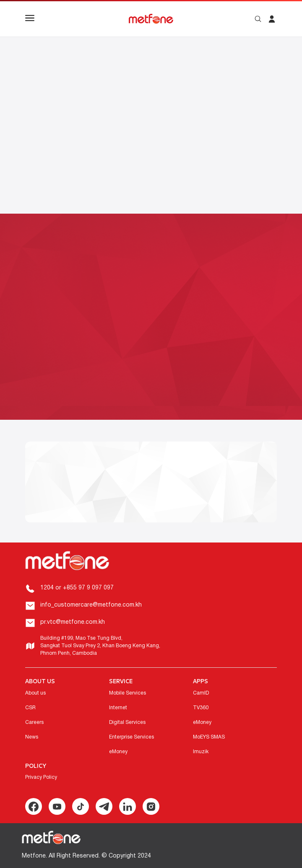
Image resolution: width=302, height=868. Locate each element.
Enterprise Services (131, 737)
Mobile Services (128, 693)
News (32, 737)
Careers (34, 722)
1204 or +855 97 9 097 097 (77, 588)
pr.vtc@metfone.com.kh (73, 622)
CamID (201, 693)
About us (35, 693)
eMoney (118, 752)
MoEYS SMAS (209, 737)
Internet (118, 708)
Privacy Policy (41, 777)
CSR (30, 708)
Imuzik (201, 752)
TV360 (201, 708)
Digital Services (127, 722)
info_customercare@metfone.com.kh (91, 605)
